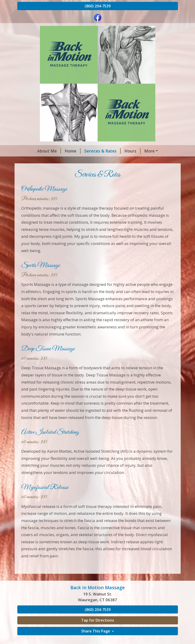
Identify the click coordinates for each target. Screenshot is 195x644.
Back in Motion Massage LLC (82, 161)
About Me (33, 151)
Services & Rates (86, 151)
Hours (116, 151)
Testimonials (36, 161)
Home (56, 151)
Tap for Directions (98, 630)
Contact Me (142, 151)
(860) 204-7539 (98, 6)
